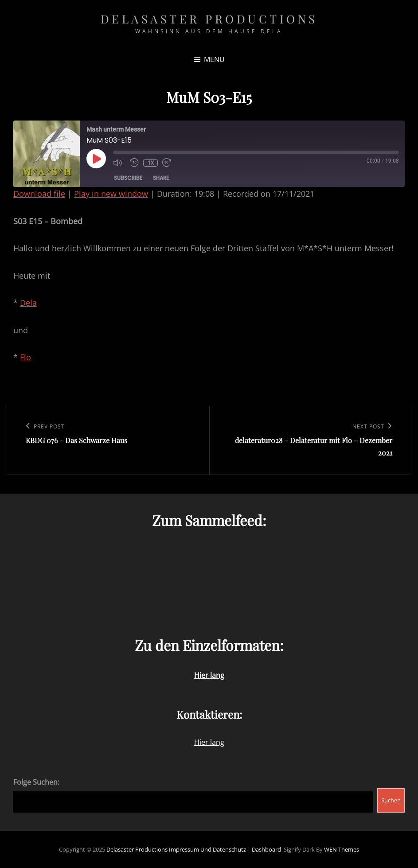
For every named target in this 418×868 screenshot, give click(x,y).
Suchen (391, 800)
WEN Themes (342, 849)
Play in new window (111, 194)
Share (161, 178)
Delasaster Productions (209, 19)
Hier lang (209, 742)
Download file (39, 194)
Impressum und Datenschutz (207, 849)
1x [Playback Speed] (151, 163)
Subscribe (128, 178)
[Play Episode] (96, 159)
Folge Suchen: (36, 782)
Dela (28, 303)
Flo (25, 357)
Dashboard (266, 849)
